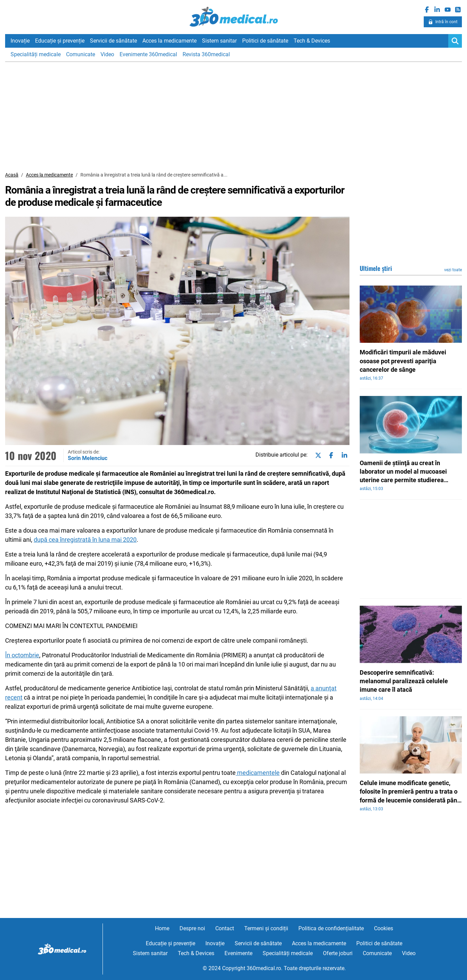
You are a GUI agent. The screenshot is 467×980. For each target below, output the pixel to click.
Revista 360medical (206, 54)
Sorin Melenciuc (88, 458)
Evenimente (238, 953)
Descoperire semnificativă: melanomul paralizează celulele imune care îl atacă (404, 681)
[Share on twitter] (317, 455)
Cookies (384, 928)
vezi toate (453, 270)
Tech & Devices (312, 41)
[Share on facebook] (330, 455)
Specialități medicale (36, 54)
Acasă (12, 175)
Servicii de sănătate (113, 41)
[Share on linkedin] (343, 455)
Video (107, 54)
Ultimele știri (376, 268)
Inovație (20, 41)
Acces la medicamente (169, 41)
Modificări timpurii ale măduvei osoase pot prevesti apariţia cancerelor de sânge (403, 361)
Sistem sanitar (219, 41)
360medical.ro (233, 17)
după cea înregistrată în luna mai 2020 (85, 540)
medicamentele (258, 773)
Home (162, 928)
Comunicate (81, 54)
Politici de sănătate (265, 41)
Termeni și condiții (266, 928)
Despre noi (192, 928)
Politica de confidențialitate (331, 928)
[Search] (455, 41)
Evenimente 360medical (148, 54)
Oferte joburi (338, 953)
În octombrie (22, 655)
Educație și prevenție (60, 41)
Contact (225, 928)
